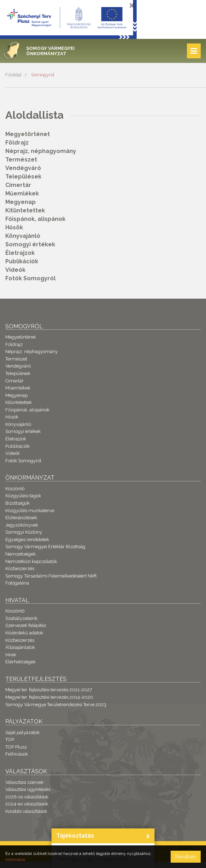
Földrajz (17, 143)
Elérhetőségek (21, 662)
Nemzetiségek (21, 554)
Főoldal (13, 75)
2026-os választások (27, 797)
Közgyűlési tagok (23, 496)
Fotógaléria (17, 583)
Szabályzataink (21, 618)
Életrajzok (20, 253)
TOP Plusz (16, 747)
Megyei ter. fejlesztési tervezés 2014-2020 (49, 697)
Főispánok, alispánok (35, 219)
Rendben (186, 857)
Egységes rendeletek (27, 539)
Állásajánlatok (20, 647)
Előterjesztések (21, 518)
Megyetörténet (28, 134)
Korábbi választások (26, 811)
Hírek (11, 655)
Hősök (14, 227)
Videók (15, 270)
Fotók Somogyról (30, 278)
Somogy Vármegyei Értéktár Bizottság (45, 547)
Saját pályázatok (22, 732)
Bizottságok (18, 503)
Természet (21, 160)
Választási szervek (24, 782)
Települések (23, 177)
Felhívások (17, 754)
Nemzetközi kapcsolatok (31, 561)
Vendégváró (23, 168)
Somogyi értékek (30, 244)
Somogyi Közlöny (24, 532)
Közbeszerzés (20, 568)
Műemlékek (22, 193)
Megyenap (21, 202)
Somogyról (43, 75)
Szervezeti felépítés (26, 625)
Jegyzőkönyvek (22, 525)
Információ (15, 860)
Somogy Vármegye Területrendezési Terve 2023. (56, 705)
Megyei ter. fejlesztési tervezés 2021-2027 (49, 690)
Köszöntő (15, 489)
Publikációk (22, 261)
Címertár (18, 185)
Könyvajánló (23, 236)
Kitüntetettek (25, 210)
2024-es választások (27, 804)
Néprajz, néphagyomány (41, 151)
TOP (10, 740)
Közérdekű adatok (24, 633)
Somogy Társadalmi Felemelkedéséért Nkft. (51, 576)
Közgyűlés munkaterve (30, 511)
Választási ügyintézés (28, 789)
